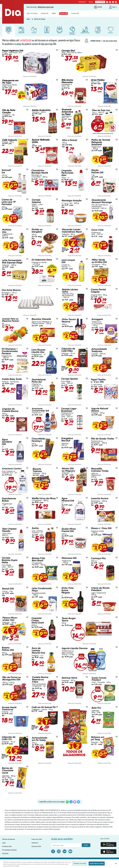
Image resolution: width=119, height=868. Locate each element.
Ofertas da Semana (32, 13)
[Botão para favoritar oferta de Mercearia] (117, 80)
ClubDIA (54, 13)
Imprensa (35, 843)
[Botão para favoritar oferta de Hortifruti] (87, 140)
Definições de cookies (80, 863)
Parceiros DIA (75, 13)
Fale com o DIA (64, 13)
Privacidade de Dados (9, 850)
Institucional (82, 2)
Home (28, 19)
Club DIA (5, 853)
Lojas (4, 843)
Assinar (86, 845)
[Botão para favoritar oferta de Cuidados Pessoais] (57, 50)
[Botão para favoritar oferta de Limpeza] (57, 80)
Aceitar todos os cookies (97, 863)
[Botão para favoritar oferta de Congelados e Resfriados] (87, 80)
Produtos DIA (45, 13)
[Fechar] (116, 863)
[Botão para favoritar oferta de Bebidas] (117, 50)
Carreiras (91, 2)
